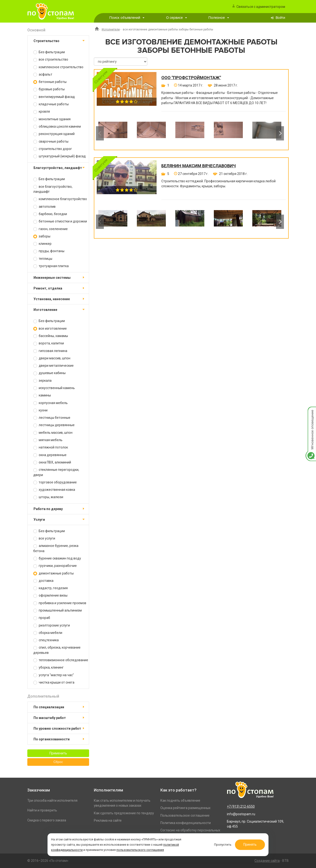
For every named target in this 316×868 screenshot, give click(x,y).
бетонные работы (50, 82)
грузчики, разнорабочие (55, 566)
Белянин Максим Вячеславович (199, 166)
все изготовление (50, 329)
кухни (40, 410)
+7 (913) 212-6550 (241, 806)
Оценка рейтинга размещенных (185, 808)
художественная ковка (54, 490)
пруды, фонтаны (49, 251)
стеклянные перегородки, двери (56, 472)
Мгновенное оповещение (311, 412)
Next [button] (280, 133)
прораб (42, 618)
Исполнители (111, 29)
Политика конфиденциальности (186, 823)
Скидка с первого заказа (47, 820)
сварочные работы (51, 142)
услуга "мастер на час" (54, 675)
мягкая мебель (48, 440)
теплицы (43, 259)
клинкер (42, 244)
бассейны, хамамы (51, 336)
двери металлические (53, 366)
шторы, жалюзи (48, 497)
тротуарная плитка (51, 266)
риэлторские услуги (52, 625)
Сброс (58, 762)
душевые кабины (49, 373)
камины (42, 395)
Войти (280, 18)
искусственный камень (54, 388)
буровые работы (49, 89)
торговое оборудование (55, 482)
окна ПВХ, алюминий (52, 462)
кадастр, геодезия (50, 588)
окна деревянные (50, 455)
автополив (44, 207)
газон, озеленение (50, 229)
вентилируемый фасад (54, 97)
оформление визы (50, 596)
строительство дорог (53, 149)
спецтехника (46, 640)
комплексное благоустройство (60, 199)
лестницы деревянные (54, 425)
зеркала (42, 381)
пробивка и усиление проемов (60, 603)
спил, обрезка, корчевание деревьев (57, 650)
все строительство (51, 60)
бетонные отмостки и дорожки (60, 221)
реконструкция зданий (54, 134)
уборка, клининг (48, 668)
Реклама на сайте (108, 820)
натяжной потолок (51, 447)
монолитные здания (52, 119)
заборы (42, 236)
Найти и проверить (42, 810)
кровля (42, 112)
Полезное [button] (219, 18)
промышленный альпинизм (57, 610)
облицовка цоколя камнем (57, 127)
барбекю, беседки (50, 214)
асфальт (43, 75)
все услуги (44, 538)
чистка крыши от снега (54, 682)
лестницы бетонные (52, 418)
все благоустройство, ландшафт (53, 189)
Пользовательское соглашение (185, 815)
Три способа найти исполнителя (52, 800)
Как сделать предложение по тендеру (124, 813)
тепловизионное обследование (61, 660)
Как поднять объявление (180, 800)
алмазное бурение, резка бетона (56, 548)
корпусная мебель (50, 403)
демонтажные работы (53, 573)
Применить (58, 753)
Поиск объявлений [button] (127, 18)
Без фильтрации (49, 52)
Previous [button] (100, 133)
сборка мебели (48, 633)
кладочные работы (51, 104)
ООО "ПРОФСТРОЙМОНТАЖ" (191, 78)
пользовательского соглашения (140, 850)
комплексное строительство (58, 67)
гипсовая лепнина (50, 351)
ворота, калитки (49, 343)
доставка (43, 581)
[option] (113, 133)
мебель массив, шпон (53, 433)
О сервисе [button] (177, 18)
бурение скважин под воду (57, 558)
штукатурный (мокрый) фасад (60, 156)
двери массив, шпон (52, 358)
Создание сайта (267, 861)
